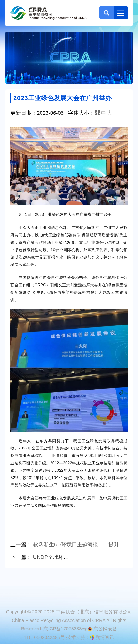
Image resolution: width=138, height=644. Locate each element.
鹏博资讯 (105, 637)
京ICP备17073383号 (65, 629)
